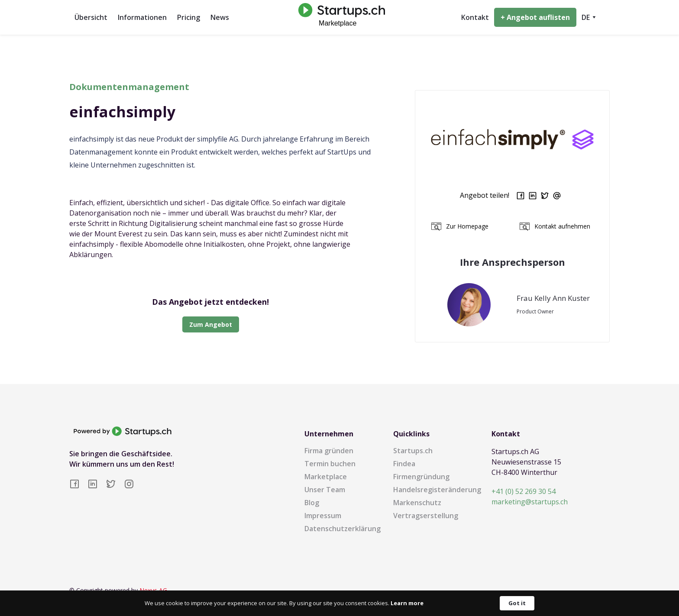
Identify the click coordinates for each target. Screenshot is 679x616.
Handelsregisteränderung (437, 490)
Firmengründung (421, 477)
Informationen (142, 17)
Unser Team (325, 490)
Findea (404, 464)
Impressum (323, 516)
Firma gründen (329, 451)
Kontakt (475, 17)
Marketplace (326, 477)
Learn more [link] (407, 603)
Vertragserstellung (426, 516)
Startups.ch (413, 451)
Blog (312, 503)
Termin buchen (330, 464)
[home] (339, 17)
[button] (589, 17)
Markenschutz (417, 503)
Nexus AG (153, 590)
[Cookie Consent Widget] (339, 603)
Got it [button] (517, 603)
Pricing (189, 17)
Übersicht (91, 17)
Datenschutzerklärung (343, 529)
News (220, 17)
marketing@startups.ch (530, 502)
